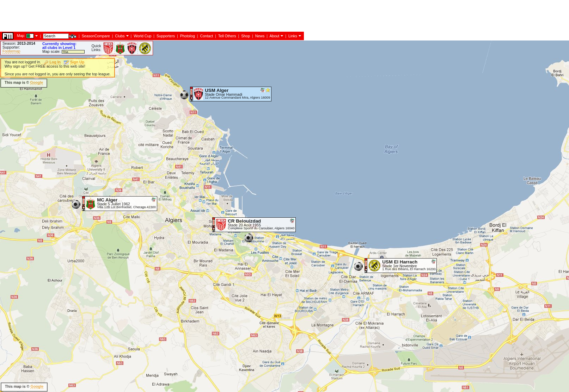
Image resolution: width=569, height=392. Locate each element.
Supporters (166, 36)
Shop (246, 36)
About (274, 36)
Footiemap (11, 51)
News (260, 36)
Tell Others (227, 36)
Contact (206, 36)
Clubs (120, 36)
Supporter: (11, 47)
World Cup (142, 36)
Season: (19, 43)
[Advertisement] (128, 16)
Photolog (188, 36)
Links (293, 36)
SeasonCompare (96, 36)
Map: (21, 36)
